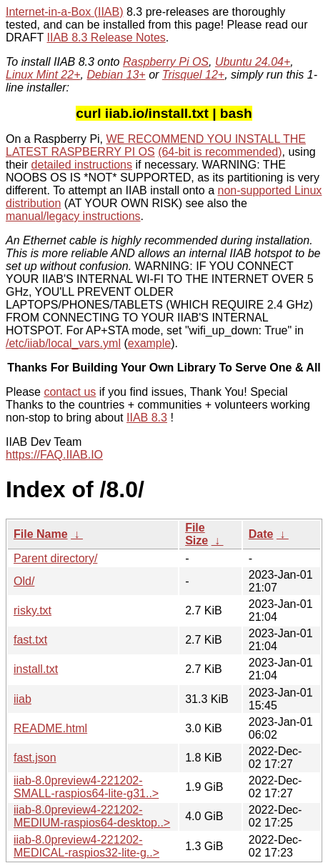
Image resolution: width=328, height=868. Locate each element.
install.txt (36, 669)
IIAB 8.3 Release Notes (106, 38)
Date (261, 534)
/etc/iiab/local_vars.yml (63, 343)
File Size (197, 534)
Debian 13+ (116, 75)
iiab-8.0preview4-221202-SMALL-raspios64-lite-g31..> (86, 787)
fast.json (35, 758)
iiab (23, 699)
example (149, 343)
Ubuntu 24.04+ (253, 62)
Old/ (24, 581)
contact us (70, 392)
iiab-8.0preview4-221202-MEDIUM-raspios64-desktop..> (92, 816)
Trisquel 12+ (193, 75)
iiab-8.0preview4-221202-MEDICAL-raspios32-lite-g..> (86, 846)
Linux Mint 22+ (43, 75)
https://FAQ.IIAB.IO (54, 455)
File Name (41, 534)
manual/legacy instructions (73, 216)
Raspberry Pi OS (166, 62)
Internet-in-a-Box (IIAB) (65, 12)
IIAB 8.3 (147, 418)
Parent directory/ (55, 558)
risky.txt (33, 610)
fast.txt (30, 640)
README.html (50, 728)
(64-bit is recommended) (220, 152)
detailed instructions (82, 165)
